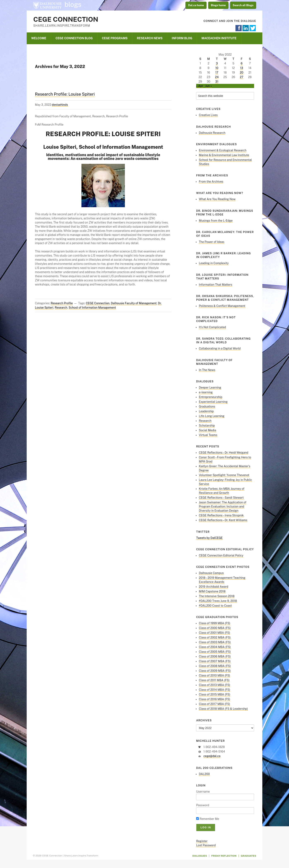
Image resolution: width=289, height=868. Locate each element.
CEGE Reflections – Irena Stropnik (221, 515)
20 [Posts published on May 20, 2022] (242, 73)
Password (203, 805)
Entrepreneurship (211, 397)
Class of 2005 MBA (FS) (215, 652)
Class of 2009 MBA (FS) (215, 671)
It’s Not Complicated (212, 327)
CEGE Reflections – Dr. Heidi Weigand (224, 453)
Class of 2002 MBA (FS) (215, 637)
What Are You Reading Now (217, 199)
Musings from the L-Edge (216, 221)
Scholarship (207, 426)
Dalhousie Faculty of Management (134, 303)
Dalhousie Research (212, 133)
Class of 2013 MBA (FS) (214, 685)
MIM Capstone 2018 (212, 591)
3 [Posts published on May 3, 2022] (217, 63)
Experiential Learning (213, 402)
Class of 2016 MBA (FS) (214, 699)
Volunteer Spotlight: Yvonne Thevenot (224, 475)
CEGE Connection (66, 19)
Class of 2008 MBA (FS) (215, 666)
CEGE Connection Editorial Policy (221, 555)
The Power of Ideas (212, 242)
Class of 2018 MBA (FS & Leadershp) (223, 709)
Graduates (248, 856)
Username (203, 792)
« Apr (200, 86)
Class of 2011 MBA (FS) (214, 680)
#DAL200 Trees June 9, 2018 (218, 601)
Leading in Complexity (214, 263)
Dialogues (200, 856)
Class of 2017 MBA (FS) (214, 704)
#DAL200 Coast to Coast (215, 606)
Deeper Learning (210, 388)
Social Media (208, 430)
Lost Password (206, 845)
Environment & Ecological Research (223, 150)
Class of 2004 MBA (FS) (215, 647)
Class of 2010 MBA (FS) (214, 675)
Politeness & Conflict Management (222, 306)
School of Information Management (92, 308)
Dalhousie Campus (211, 573)
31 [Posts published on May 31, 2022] (217, 82)
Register (202, 841)
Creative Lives (208, 115)
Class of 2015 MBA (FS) (215, 694)
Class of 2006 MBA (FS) (215, 656)
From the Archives (211, 182)
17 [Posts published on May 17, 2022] (217, 73)
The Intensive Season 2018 (217, 596)
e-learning (206, 392)
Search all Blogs (243, 5)
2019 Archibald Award (214, 587)
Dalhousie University (47, 5)
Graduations (207, 407)
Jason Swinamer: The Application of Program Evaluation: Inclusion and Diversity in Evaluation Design (223, 507)
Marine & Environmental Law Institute (224, 155)
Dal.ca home (196, 5)
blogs (73, 5)
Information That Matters (216, 285)
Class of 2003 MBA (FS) (215, 642)
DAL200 (204, 774)
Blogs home (218, 5)
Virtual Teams (208, 435)
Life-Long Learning (212, 416)
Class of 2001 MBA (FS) (214, 633)
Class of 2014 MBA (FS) (214, 690)
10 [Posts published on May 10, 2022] (217, 68)
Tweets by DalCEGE (209, 538)
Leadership (206, 411)
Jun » (209, 86)
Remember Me (208, 819)
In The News (207, 370)
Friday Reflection (224, 856)
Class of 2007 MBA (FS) (215, 661)
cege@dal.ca (212, 756)
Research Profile (62, 303)
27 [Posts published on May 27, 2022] (242, 77)
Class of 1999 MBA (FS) (215, 623)
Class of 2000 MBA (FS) (215, 628)
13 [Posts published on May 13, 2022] (242, 68)
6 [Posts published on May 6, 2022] (242, 63)
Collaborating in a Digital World (220, 348)
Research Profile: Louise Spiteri (65, 94)
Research (61, 308)
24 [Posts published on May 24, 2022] (217, 77)
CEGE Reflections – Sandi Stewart (221, 498)
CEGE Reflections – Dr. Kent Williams (223, 520)
